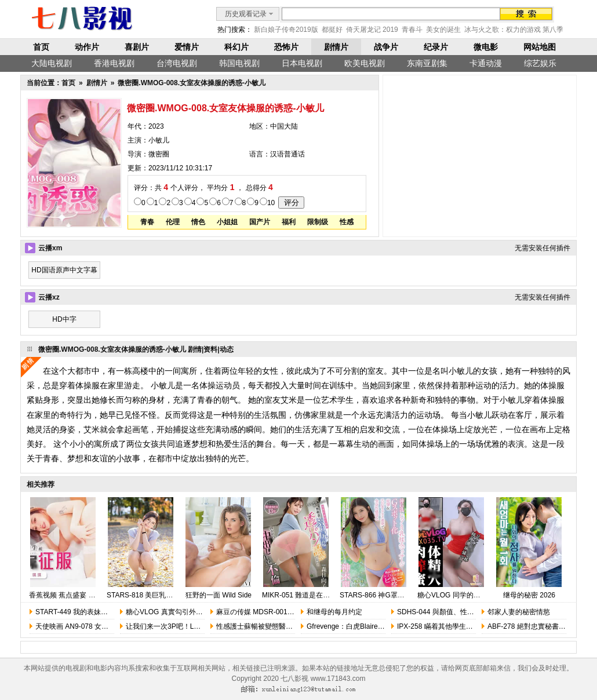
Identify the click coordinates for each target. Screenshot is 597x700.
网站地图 (540, 47)
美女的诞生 (443, 30)
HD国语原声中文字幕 (64, 270)
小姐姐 (227, 222)
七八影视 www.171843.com (323, 679)
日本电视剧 (302, 63)
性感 (347, 222)
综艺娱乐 (540, 63)
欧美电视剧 (365, 63)
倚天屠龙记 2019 (372, 30)
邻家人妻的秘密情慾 (519, 612)
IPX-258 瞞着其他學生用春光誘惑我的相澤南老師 (473, 626)
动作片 (87, 47)
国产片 (260, 222)
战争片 (386, 47)
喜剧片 (137, 47)
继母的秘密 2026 (529, 595)
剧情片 (336, 47)
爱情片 (187, 47)
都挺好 (332, 30)
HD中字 (64, 319)
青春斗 (412, 30)
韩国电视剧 (239, 63)
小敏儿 (159, 140)
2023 (156, 126)
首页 (41, 47)
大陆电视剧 (52, 63)
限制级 (318, 222)
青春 (147, 222)
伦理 (173, 222)
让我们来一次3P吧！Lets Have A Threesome (195, 626)
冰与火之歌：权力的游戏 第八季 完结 (522, 30)
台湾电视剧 (177, 63)
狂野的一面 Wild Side (219, 595)
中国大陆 (284, 126)
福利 (289, 222)
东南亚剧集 (427, 63)
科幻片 (236, 47)
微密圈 (159, 154)
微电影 (486, 47)
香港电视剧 (114, 63)
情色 (198, 222)
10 (271, 203)
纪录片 (436, 47)
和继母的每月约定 (334, 612)
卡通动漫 (486, 63)
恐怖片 (286, 47)
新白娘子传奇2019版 (286, 30)
